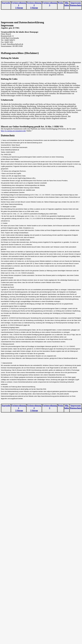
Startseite (6, 3)
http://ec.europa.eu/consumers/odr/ (13, 131)
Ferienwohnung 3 (50, 4)
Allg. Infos (67, 4)
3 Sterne (19, 8)
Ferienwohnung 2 (34, 4)
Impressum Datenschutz (76, 4)
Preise (61, 3)
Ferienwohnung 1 (19, 4)
